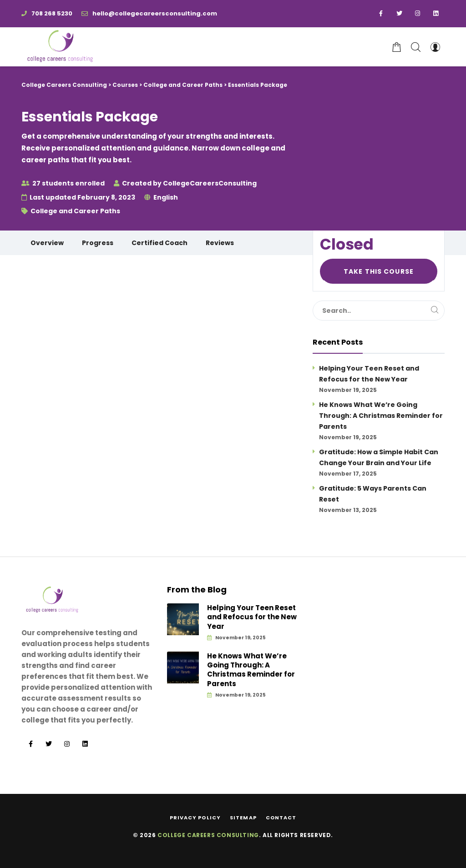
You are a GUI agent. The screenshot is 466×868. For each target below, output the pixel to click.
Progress (98, 243)
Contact (281, 818)
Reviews (220, 243)
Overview (47, 243)
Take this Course (379, 271)
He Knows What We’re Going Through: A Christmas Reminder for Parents (381, 416)
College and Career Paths (75, 211)
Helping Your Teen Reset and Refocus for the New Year (369, 374)
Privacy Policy (195, 818)
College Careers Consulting (208, 835)
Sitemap (243, 818)
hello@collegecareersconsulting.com (149, 13)
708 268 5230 (47, 13)
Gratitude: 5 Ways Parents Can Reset (373, 494)
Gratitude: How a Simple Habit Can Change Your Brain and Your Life (379, 457)
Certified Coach (160, 243)
